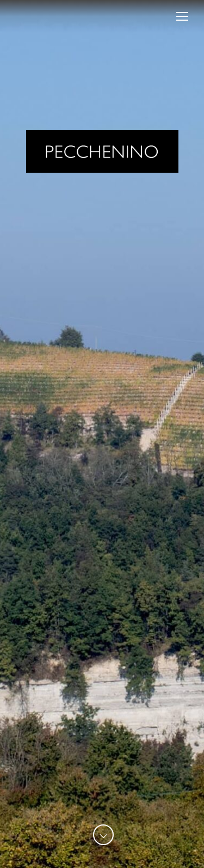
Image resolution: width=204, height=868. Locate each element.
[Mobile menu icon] (182, 16)
